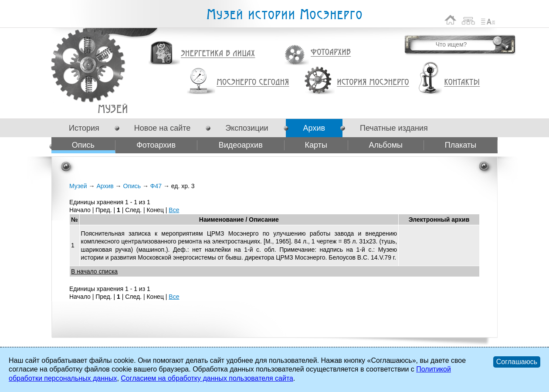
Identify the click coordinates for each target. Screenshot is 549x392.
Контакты (462, 82)
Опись (83, 145)
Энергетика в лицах (218, 54)
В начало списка (94, 271)
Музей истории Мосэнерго (284, 15)
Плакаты (461, 145)
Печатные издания (394, 128)
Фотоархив (330, 52)
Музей (78, 186)
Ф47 (113, 109)
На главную (451, 20)
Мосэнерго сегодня (253, 82)
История (84, 128)
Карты (316, 145)
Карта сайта (469, 20)
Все (174, 210)
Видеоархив (241, 145)
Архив (314, 128)
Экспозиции (247, 128)
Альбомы (386, 145)
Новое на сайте (162, 128)
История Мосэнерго (373, 83)
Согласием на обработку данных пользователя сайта (207, 378)
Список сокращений (488, 20)
